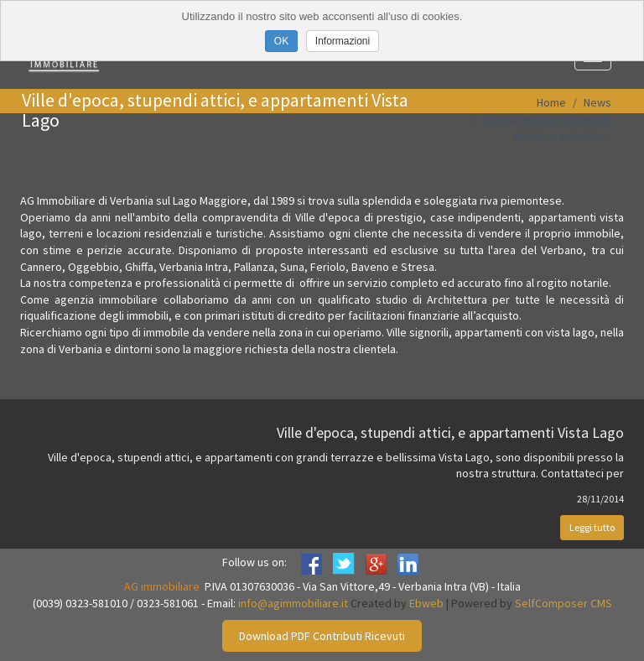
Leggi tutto (592, 527)
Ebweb (426, 603)
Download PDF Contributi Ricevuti (322, 636)
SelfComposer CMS (563, 603)
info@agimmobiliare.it (293, 603)
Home (551, 102)
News (597, 102)
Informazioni (343, 41)
